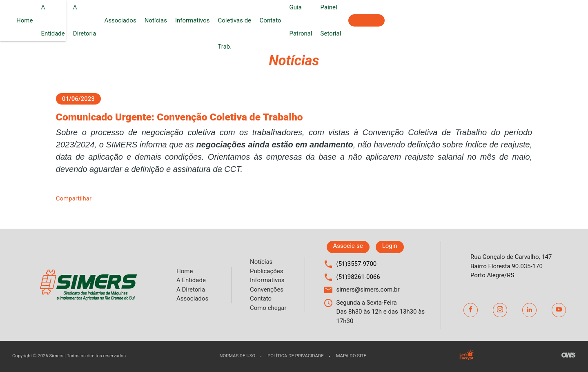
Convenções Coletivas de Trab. (356, 20)
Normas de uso (237, 356)
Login (390, 246)
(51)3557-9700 (357, 264)
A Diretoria (178, 20)
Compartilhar (74, 198)
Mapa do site (351, 356)
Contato (416, 20)
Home (109, 20)
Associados (216, 20)
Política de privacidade (295, 356)
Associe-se (558, 20)
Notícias (252, 20)
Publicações (267, 271)
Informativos (288, 20)
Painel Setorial (500, 20)
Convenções (267, 290)
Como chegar (268, 308)
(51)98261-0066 (358, 277)
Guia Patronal (454, 20)
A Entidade (140, 20)
